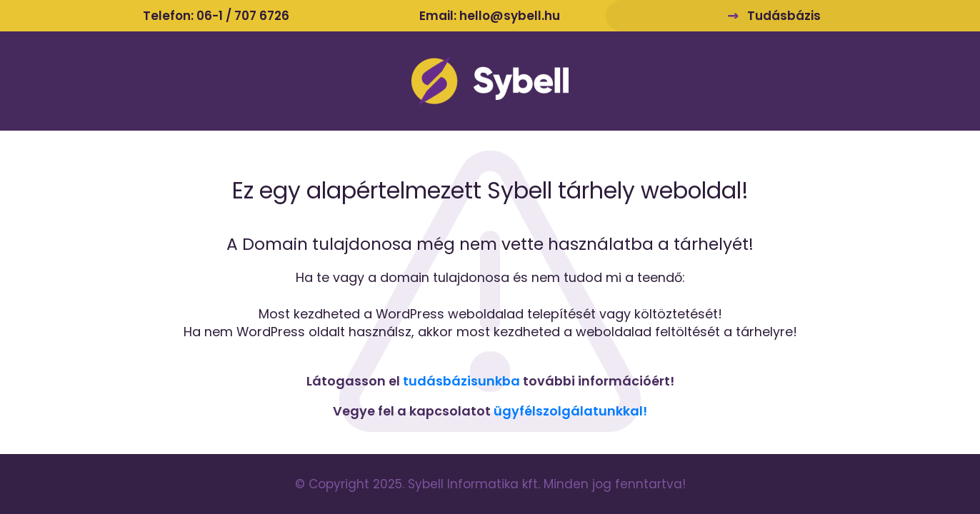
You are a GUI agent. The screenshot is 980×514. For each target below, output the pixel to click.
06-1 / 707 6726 (243, 16)
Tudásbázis (784, 16)
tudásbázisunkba (461, 381)
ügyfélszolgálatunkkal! (570, 411)
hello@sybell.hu (510, 16)
